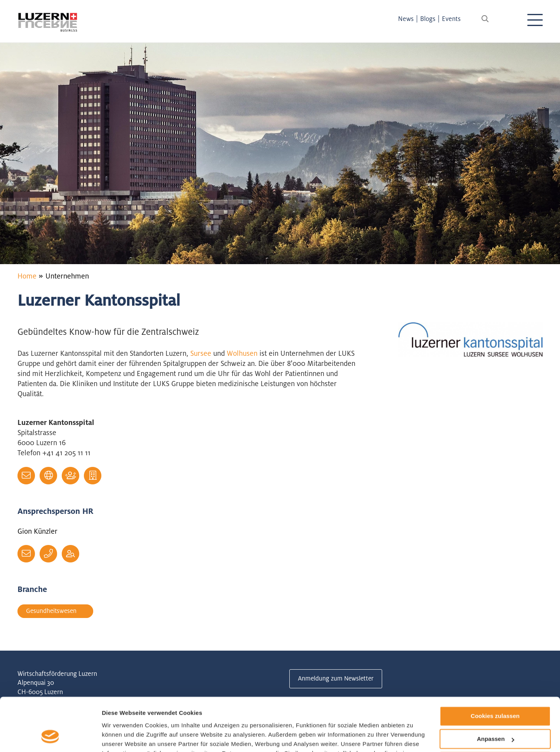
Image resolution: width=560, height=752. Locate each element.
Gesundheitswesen (53, 611)
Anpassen (496, 692)
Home (27, 276)
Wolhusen (243, 353)
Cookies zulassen (495, 669)
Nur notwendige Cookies (495, 715)
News (409, 19)
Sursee (202, 353)
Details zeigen (121, 737)
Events (454, 19)
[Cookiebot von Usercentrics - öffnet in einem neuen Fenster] (50, 737)
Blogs (430, 19)
